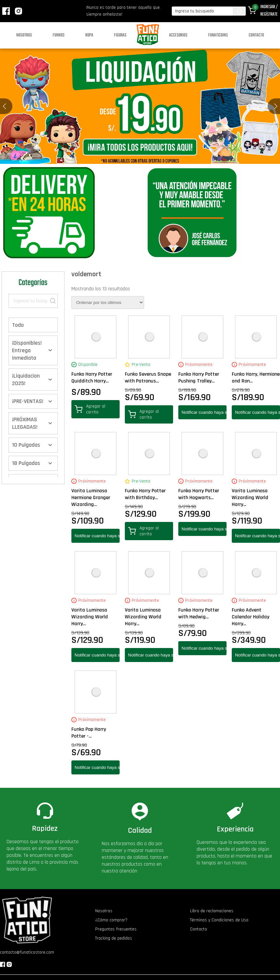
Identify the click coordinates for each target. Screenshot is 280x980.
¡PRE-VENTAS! (28, 401)
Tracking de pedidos (114, 938)
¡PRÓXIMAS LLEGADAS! (25, 423)
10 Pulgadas (26, 445)
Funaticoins (218, 35)
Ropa (89, 35)
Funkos (59, 35)
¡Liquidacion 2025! (26, 380)
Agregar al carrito (90, 409)
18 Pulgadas (26, 463)
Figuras (120, 35)
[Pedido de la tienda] (108, 303)
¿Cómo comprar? (111, 920)
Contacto (256, 35)
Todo (18, 325)
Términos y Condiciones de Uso (219, 920)
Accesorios (178, 35)
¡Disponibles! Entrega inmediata (27, 350)
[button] (276, 106)
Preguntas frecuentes (116, 929)
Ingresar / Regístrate (269, 11)
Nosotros (24, 35)
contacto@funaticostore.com (27, 952)
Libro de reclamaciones (212, 911)
